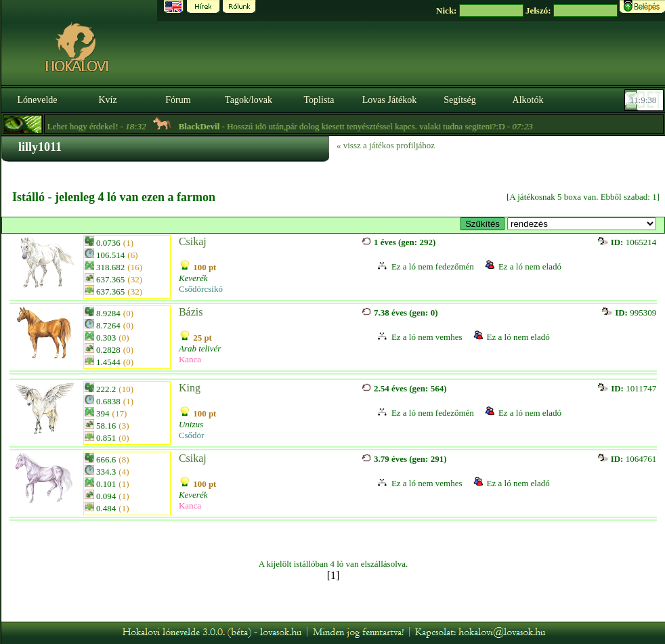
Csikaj (193, 241)
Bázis (191, 312)
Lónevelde (37, 100)
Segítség (459, 100)
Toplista (319, 100)
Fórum (178, 100)
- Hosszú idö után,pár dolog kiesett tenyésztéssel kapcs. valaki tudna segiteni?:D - (363, 126)
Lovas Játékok (389, 100)
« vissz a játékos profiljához (386, 145)
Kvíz (107, 100)
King (190, 388)
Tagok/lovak (249, 100)
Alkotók (528, 100)
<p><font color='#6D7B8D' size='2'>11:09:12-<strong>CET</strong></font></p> (645, 100)
